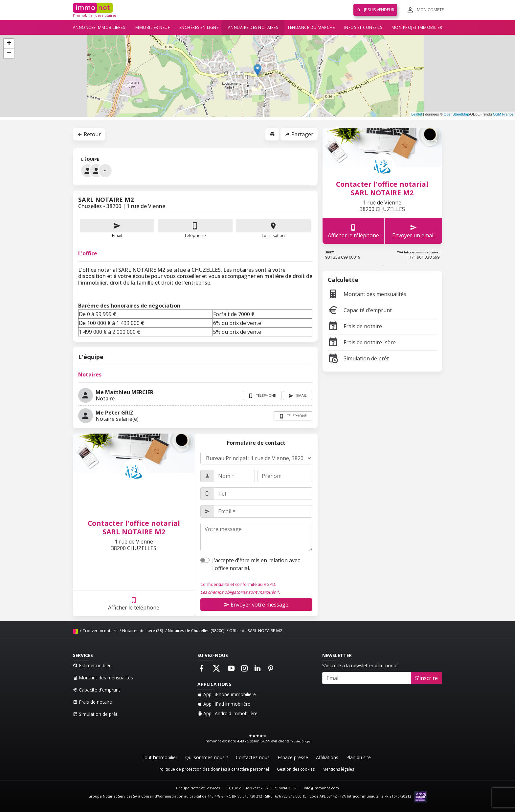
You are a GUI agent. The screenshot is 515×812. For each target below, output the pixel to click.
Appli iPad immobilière (224, 704)
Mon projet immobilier (417, 27)
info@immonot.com (321, 788)
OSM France (503, 114)
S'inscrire (426, 678)
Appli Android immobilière (227, 713)
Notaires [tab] (90, 374)
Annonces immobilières (99, 27)
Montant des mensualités (367, 294)
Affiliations (327, 757)
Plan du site (358, 757)
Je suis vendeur (375, 10)
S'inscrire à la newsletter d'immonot (360, 665)
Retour (89, 134)
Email (117, 229)
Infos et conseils (363, 27)
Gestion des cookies (296, 769)
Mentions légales (338, 769)
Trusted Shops (300, 741)
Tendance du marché (311, 27)
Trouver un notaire (100, 631)
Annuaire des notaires (253, 27)
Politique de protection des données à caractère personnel (214, 769)
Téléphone (195, 235)
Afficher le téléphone (134, 603)
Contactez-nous (253, 757)
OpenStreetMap (457, 114)
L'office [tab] (88, 253)
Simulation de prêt (358, 358)
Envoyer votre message (256, 605)
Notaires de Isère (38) (143, 631)
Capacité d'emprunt (360, 310)
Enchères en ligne (199, 27)
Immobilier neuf (152, 27)
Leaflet (417, 114)
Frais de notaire (355, 326)
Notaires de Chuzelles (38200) (196, 631)
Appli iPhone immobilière (227, 694)
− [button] (9, 53)
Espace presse (293, 757)
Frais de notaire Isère (362, 342)
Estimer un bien (92, 665)
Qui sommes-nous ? (207, 757)
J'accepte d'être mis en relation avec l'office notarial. (256, 564)
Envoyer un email (413, 231)
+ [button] (9, 44)
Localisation (273, 229)
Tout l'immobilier (159, 757)
